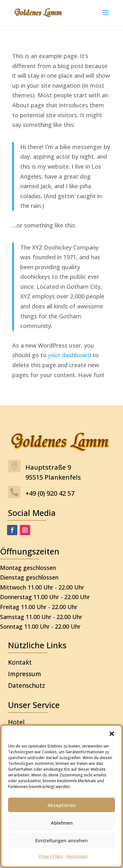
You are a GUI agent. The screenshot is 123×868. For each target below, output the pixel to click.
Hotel (16, 722)
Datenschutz (26, 686)
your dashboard (70, 355)
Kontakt (20, 662)
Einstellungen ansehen (61, 840)
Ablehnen (62, 823)
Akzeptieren (61, 805)
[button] (112, 734)
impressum (77, 856)
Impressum (25, 674)
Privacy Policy (51, 856)
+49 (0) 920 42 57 (50, 493)
